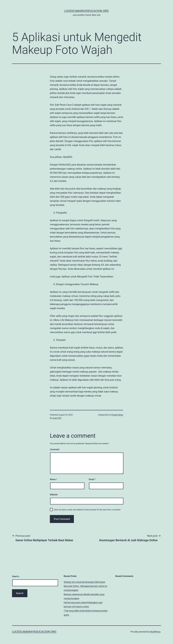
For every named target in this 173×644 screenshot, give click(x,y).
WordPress (155, 632)
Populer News (117, 415)
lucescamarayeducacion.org (86, 11)
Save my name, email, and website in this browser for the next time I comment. (87, 510)
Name (53, 479)
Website (54, 495)
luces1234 (57, 418)
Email (92, 479)
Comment (55, 449)
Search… (16, 576)
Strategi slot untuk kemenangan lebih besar (84, 582)
